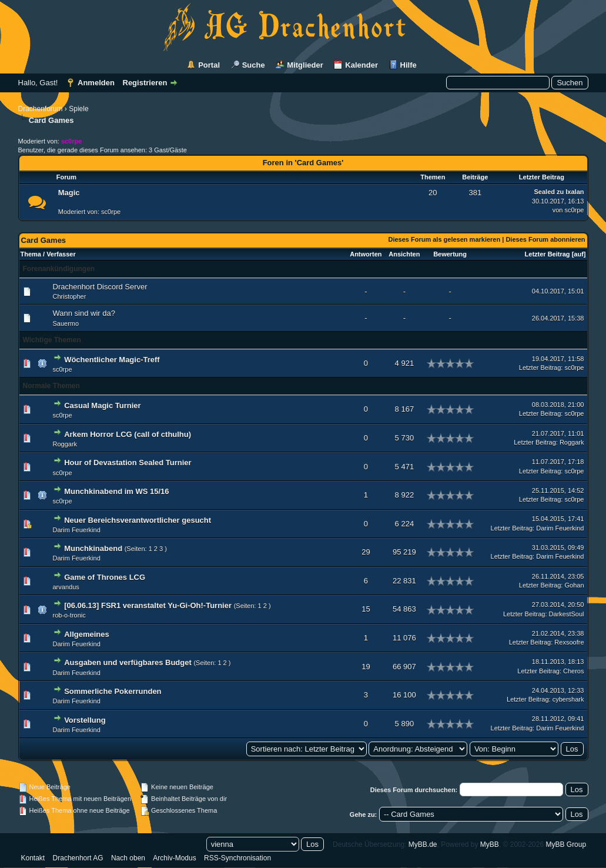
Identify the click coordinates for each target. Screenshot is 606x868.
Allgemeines (87, 634)
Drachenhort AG (78, 858)
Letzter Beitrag (548, 254)
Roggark (65, 444)
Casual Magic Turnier (103, 405)
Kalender (361, 65)
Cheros (573, 671)
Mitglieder (305, 65)
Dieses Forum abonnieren (545, 239)
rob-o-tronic (69, 615)
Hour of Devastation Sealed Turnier (128, 463)
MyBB (490, 844)
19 (366, 667)
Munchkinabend (93, 548)
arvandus (66, 587)
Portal (209, 65)
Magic (69, 193)
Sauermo (66, 323)
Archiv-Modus (174, 858)
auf (579, 254)
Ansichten (404, 254)
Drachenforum (41, 109)
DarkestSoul (567, 614)
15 (366, 609)
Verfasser (61, 254)
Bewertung (450, 254)
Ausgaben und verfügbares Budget (128, 662)
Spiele (78, 109)
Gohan (574, 585)
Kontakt (33, 858)
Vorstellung (85, 720)
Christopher (70, 296)
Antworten (366, 254)
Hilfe (409, 65)
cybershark (568, 699)
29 (366, 552)
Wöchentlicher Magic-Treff (112, 360)
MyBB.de (423, 844)
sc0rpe (111, 212)
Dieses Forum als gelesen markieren (444, 239)
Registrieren (145, 83)
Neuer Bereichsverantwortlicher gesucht (138, 520)
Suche (254, 65)
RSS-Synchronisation (237, 858)
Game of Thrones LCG (105, 577)
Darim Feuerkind (77, 530)
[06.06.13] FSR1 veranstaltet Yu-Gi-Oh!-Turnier (148, 605)
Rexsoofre (569, 642)
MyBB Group (566, 844)
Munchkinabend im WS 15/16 (116, 491)
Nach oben (128, 858)
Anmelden (96, 83)
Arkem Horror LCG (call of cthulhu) (128, 434)
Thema (31, 254)
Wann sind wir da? (84, 313)
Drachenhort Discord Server (100, 287)
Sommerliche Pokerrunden (113, 691)
